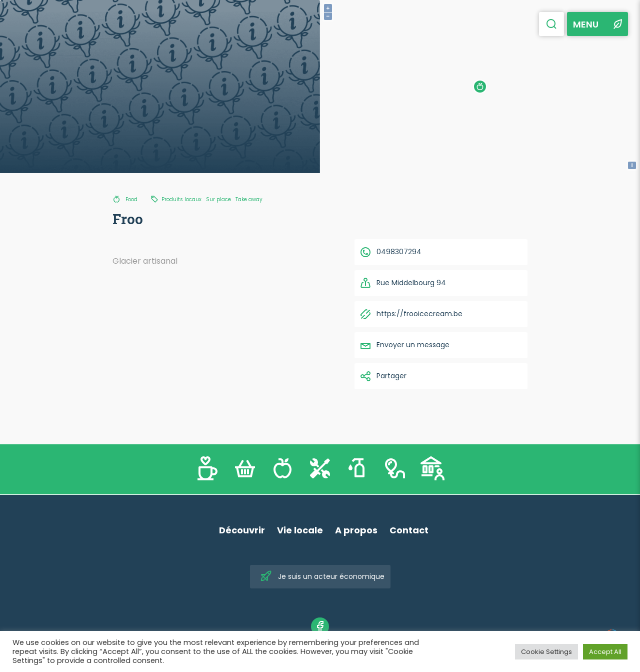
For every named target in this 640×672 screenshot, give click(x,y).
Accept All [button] (605, 652)
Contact (409, 530)
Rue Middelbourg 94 (403, 283)
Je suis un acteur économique (322, 577)
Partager (383, 376)
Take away (249, 199)
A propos (356, 530)
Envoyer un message (404, 345)
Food (131, 199)
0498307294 (390, 252)
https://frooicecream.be (411, 314)
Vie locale (300, 530)
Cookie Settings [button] (546, 652)
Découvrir (242, 530)
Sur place (218, 199)
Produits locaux (181, 199)
